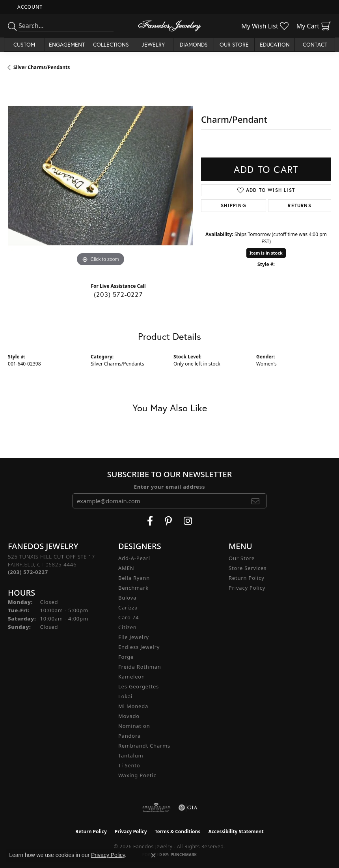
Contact (315, 44)
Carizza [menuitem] (128, 607)
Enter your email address (170, 487)
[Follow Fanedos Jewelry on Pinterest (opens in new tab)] (168, 521)
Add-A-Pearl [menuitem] (134, 558)
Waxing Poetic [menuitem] (137, 775)
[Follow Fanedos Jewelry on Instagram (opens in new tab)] (188, 521)
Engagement (67, 44)
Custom (24, 44)
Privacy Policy (247, 588)
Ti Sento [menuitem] (129, 765)
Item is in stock (266, 253)
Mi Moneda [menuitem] (133, 706)
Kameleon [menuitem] (132, 677)
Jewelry (153, 44)
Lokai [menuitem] (125, 696)
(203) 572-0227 (118, 294)
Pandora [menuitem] (129, 736)
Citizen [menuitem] (128, 627)
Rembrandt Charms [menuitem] (144, 746)
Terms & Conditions (178, 831)
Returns (299, 205)
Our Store (234, 44)
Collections (111, 44)
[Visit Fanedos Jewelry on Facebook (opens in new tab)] (150, 521)
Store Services (248, 568)
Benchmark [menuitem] (133, 588)
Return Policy (247, 578)
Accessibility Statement (236, 831)
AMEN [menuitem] (126, 568)
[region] (101, 176)
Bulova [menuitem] (127, 598)
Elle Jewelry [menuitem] (134, 637)
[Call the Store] (28, 572)
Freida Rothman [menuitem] (140, 667)
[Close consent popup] (153, 855)
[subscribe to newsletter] (256, 501)
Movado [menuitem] (129, 716)
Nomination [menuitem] (134, 726)
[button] (29, 7)
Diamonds (194, 44)
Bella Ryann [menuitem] (134, 578)
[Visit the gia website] (188, 808)
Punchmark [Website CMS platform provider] (184, 855)
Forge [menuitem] (126, 657)
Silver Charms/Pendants (42, 67)
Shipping (234, 205)
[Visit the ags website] (156, 808)
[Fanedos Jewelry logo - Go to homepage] (169, 26)
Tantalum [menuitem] (131, 756)
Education (275, 44)
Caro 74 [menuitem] (129, 617)
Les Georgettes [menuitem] (139, 686)
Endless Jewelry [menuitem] (139, 647)
